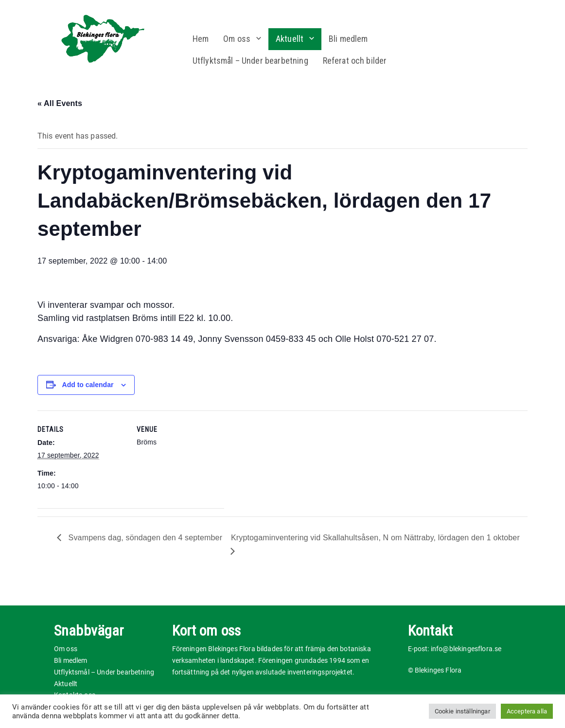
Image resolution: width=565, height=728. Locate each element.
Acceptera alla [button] (527, 711)
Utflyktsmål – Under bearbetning (250, 61)
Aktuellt (290, 39)
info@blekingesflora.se (466, 649)
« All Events (60, 103)
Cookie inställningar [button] (462, 711)
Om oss (237, 39)
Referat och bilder (355, 61)
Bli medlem (348, 39)
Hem (201, 39)
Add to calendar (88, 385)
